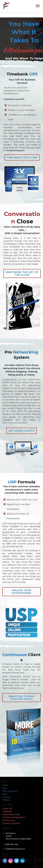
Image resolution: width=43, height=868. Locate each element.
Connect (6, 791)
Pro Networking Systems (14, 812)
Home (5, 779)
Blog (5, 788)
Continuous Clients (11, 818)
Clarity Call (7, 803)
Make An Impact (10, 785)
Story (5, 782)
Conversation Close (11, 809)
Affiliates (6, 794)
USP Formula (9, 815)
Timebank (7, 806)
